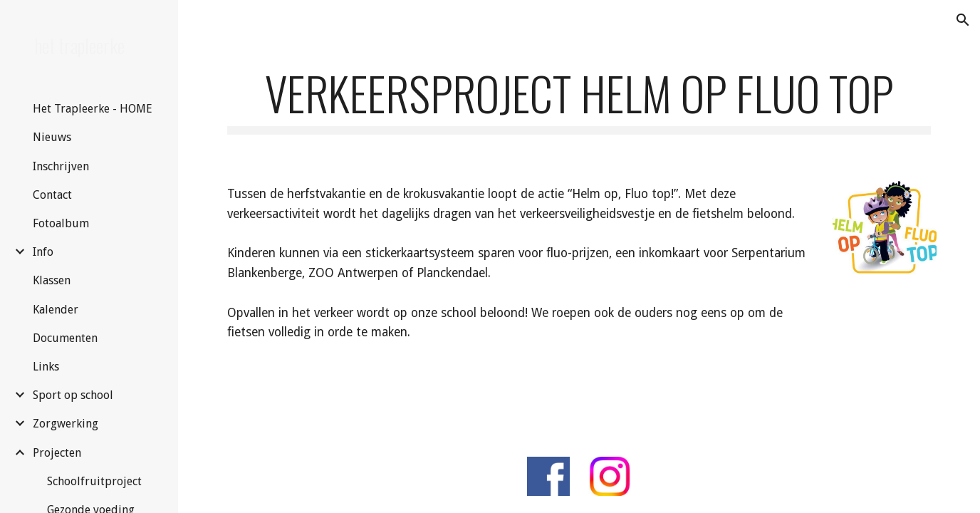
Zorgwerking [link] (66, 424)
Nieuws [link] (52, 137)
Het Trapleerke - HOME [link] (93, 109)
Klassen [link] (52, 280)
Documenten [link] (65, 338)
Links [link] (46, 367)
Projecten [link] (57, 453)
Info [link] (43, 252)
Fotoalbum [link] (61, 223)
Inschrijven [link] (61, 166)
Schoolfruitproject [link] (94, 481)
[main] (579, 100)
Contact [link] (52, 195)
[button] (963, 20)
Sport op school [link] (73, 395)
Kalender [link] (56, 310)
